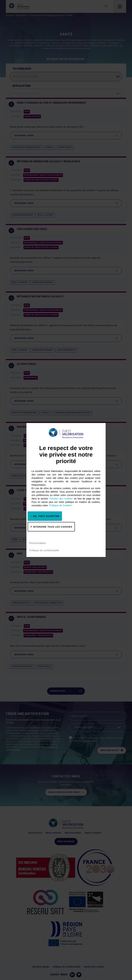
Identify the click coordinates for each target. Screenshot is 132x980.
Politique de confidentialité (44, 550)
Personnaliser (38, 543)
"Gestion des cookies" (61, 499)
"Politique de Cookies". (61, 505)
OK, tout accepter (45, 516)
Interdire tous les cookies (51, 527)
